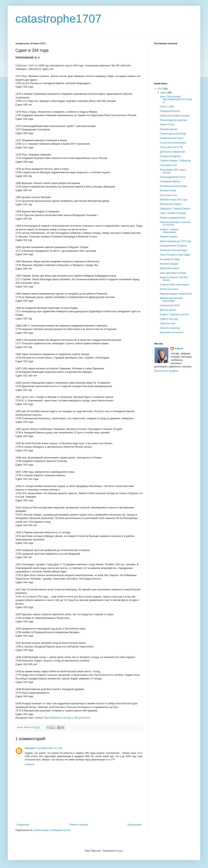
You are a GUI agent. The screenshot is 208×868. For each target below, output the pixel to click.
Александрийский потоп (173, 177)
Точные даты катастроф (173, 134)
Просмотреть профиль (166, 371)
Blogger (119, 851)
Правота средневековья (173, 218)
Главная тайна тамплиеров (174, 285)
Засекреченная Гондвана (173, 246)
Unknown (30, 748)
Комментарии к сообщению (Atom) (52, 830)
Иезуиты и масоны (170, 328)
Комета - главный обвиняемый (169, 231)
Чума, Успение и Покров (173, 213)
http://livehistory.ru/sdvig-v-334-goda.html (67, 718)
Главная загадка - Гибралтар (175, 161)
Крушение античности (172, 332)
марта (164, 93)
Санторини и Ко (168, 165)
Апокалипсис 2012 (170, 305)
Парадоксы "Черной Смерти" (175, 209)
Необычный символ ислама (175, 116)
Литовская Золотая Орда (173, 250)
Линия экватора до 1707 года (175, 241)
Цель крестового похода (173, 273)
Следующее (23, 825)
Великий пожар (168, 191)
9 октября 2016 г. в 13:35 (49, 748)
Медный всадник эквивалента (176, 294)
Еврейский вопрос (170, 268)
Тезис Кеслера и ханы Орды (175, 255)
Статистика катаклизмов (173, 143)
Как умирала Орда (170, 259)
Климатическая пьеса (172, 138)
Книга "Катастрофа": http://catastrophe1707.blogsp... (176, 99)
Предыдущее (135, 825)
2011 (161, 89)
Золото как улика (169, 289)
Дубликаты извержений (172, 152)
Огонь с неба (167, 107)
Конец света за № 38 (171, 147)
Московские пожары (171, 204)
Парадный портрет (170, 111)
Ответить (30, 764)
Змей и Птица (167, 125)
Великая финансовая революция (171, 299)
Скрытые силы (168, 323)
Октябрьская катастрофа (173, 186)
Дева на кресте (168, 310)
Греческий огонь (169, 195)
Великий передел (169, 264)
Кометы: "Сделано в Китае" (174, 315)
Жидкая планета (169, 237)
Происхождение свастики (173, 120)
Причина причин (169, 129)
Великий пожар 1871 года (174, 200)
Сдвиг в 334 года (169, 319)
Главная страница (78, 825)
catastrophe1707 (58, 19)
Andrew (179, 348)
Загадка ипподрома (170, 156)
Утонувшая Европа (170, 181)
